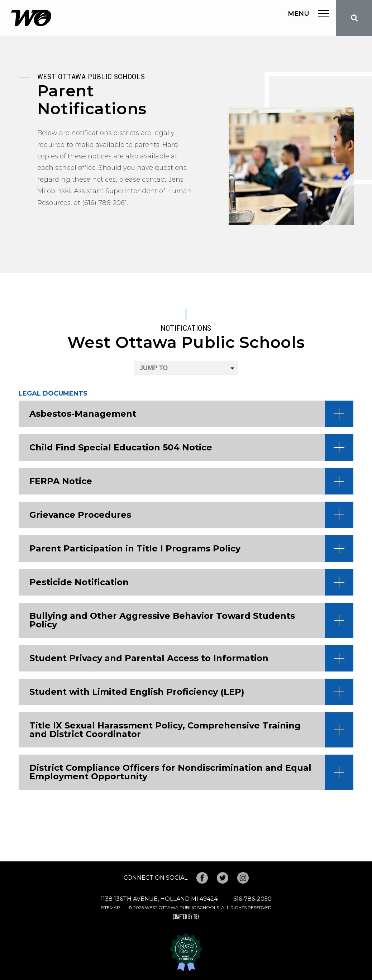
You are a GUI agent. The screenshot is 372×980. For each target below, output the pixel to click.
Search (354, 18)
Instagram (243, 878)
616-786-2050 (252, 899)
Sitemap (110, 907)
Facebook (202, 878)
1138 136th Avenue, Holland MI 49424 (159, 899)
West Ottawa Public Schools (31, 18)
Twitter (223, 878)
